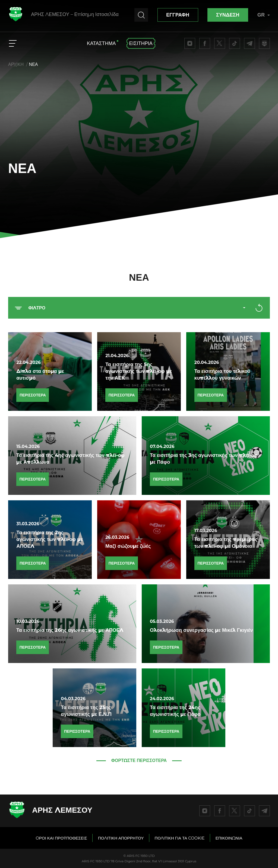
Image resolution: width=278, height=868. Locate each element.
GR (264, 15)
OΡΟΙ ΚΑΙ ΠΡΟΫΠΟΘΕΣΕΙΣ (61, 838)
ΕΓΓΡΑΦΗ (178, 15)
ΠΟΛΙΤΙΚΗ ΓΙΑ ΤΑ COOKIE (180, 838)
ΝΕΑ (34, 64)
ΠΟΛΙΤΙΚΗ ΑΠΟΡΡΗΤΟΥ (121, 838)
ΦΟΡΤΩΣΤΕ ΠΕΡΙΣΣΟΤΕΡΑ (139, 760)
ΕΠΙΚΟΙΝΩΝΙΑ (229, 838)
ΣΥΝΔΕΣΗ (228, 15)
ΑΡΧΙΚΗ (16, 64)
